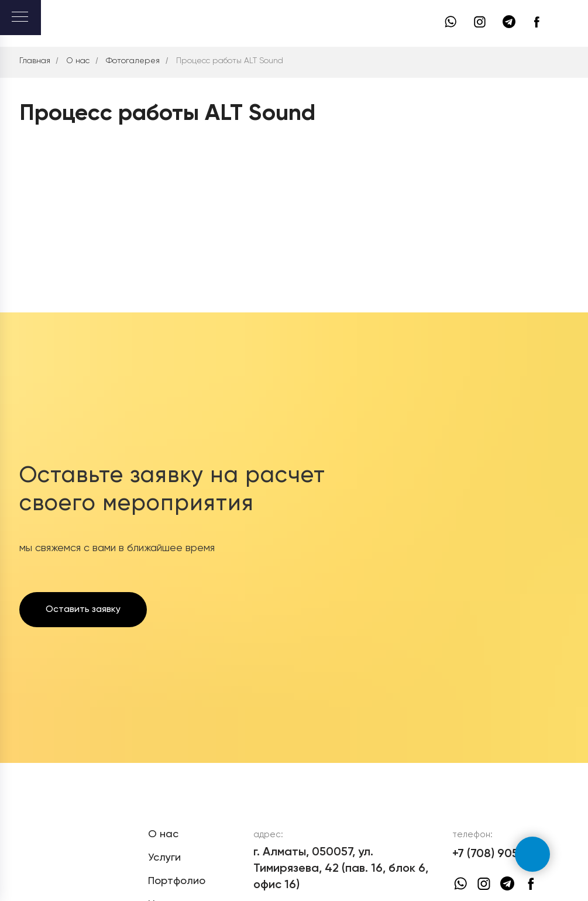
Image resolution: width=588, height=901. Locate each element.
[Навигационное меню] (20, 18)
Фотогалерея (133, 61)
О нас (78, 61)
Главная (35, 61)
